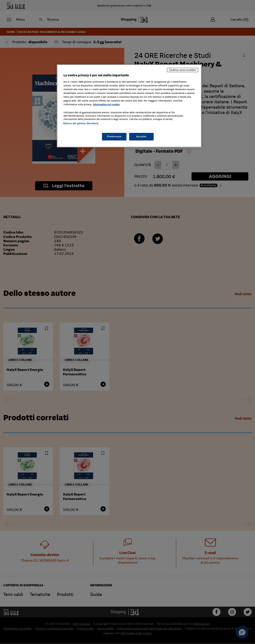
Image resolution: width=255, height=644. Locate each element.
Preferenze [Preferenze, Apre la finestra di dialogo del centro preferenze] (114, 136)
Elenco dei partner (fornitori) (81, 123)
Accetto (141, 136)
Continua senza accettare (183, 70)
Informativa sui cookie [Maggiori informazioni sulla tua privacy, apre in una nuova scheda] (106, 104)
